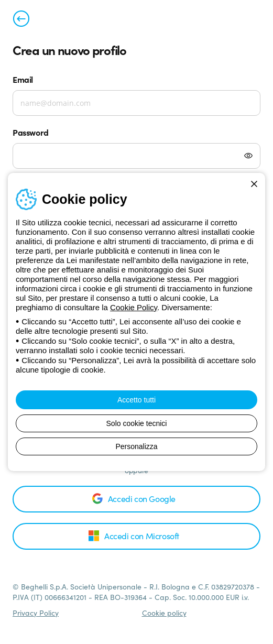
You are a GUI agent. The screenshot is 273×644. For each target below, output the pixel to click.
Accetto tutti (136, 400)
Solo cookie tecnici (137, 423)
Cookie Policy (134, 307)
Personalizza (136, 446)
